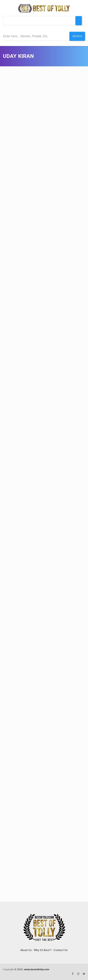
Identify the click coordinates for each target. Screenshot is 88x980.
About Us (26, 950)
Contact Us (61, 950)
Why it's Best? (43, 950)
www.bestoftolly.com (37, 969)
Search (77, 36)
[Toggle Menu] (79, 21)
